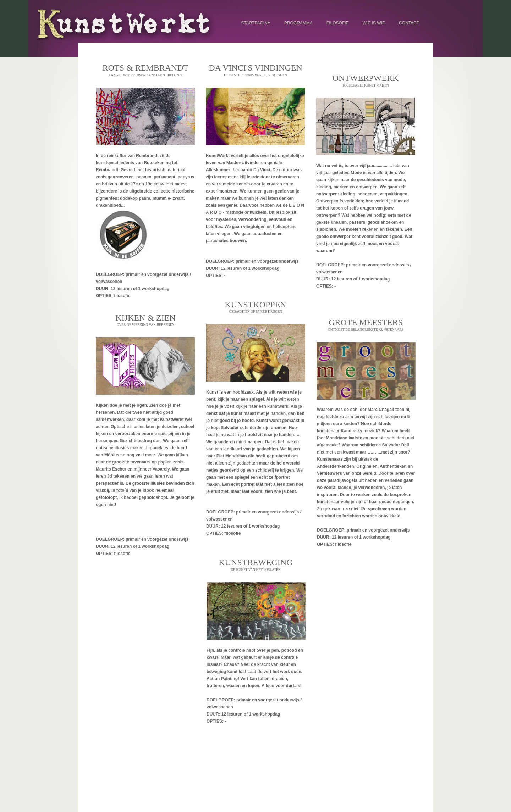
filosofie (338, 23)
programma (298, 23)
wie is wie (374, 23)
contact (409, 23)
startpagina (256, 23)
